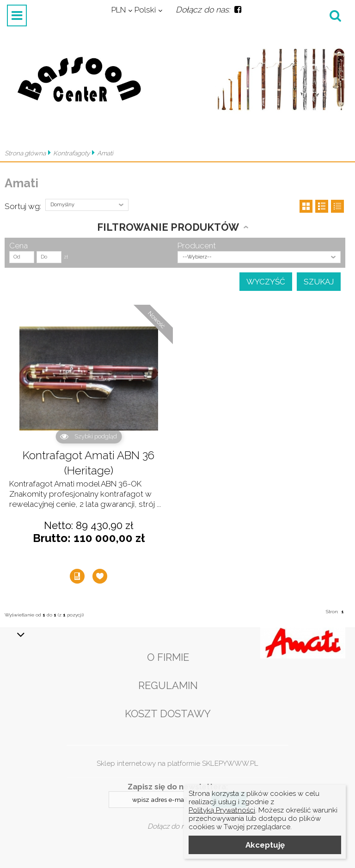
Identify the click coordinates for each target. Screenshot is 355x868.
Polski (145, 10)
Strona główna (25, 153)
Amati (105, 153)
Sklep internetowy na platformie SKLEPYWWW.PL (177, 763)
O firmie (168, 657)
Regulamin (168, 685)
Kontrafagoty (71, 153)
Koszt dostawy (168, 714)
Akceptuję (265, 845)
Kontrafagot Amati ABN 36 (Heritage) (89, 463)
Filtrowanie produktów (168, 227)
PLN (119, 10)
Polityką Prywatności (222, 810)
